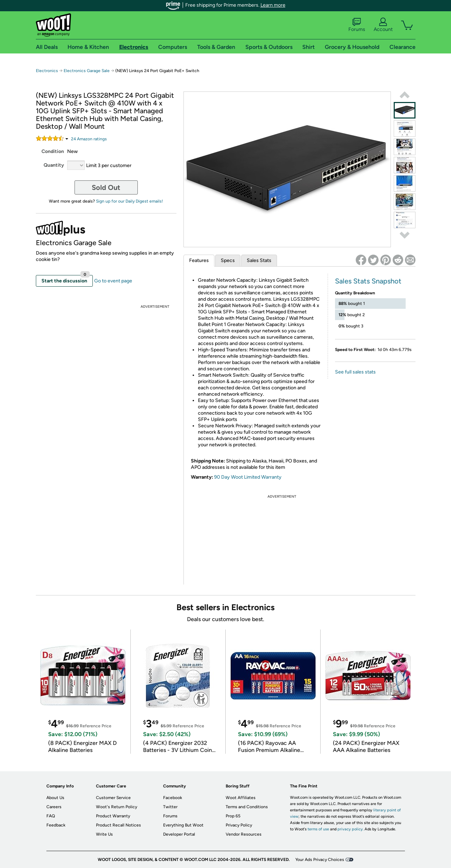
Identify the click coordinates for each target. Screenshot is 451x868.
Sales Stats (259, 260)
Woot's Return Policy (117, 807)
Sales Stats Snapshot (368, 281)
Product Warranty (113, 816)
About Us (55, 798)
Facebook (173, 798)
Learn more (273, 5)
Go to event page (113, 281)
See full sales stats (355, 372)
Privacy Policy (239, 825)
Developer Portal (179, 834)
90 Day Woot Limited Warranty (248, 477)
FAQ (51, 816)
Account (383, 25)
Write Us (104, 834)
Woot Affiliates (241, 798)
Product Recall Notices (118, 825)
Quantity (54, 165)
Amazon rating (89, 139)
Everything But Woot (183, 825)
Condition (53, 151)
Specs (228, 260)
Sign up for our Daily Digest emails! (130, 201)
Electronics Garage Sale (87, 71)
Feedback (56, 825)
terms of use (318, 829)
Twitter (170, 807)
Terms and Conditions (247, 807)
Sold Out (106, 187)
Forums (357, 25)
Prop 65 (233, 816)
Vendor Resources (244, 834)
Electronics (47, 71)
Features (199, 260)
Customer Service (113, 798)
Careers (54, 807)
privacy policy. (350, 829)
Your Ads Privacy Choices (320, 860)
